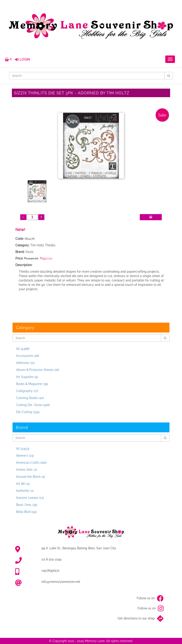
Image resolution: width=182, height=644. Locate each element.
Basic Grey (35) (27, 505)
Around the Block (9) (31, 477)
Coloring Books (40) (30, 398)
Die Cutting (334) (28, 412)
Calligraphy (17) (27, 391)
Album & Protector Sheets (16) (38, 370)
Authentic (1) (25, 491)
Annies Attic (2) (27, 470)
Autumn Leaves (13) (30, 498)
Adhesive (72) (25, 363)
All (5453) (23, 449)
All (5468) (23, 349)
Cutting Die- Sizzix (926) (33, 405)
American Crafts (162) (31, 463)
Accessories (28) (28, 356)
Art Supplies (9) (27, 377)
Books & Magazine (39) (32, 384)
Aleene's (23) (25, 456)
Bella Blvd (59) (26, 512)
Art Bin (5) (23, 484)
